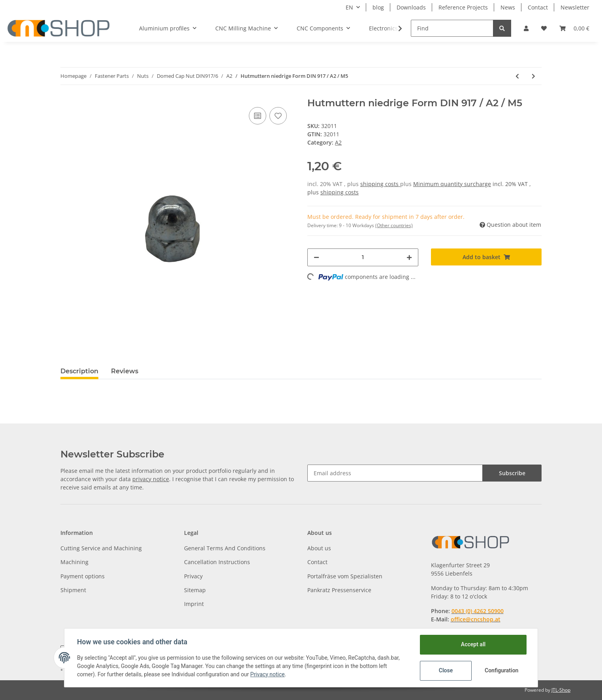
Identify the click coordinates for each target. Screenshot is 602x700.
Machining (74, 562)
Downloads (411, 7)
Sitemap (195, 590)
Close (446, 670)
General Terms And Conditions (225, 548)
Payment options (83, 576)
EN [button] (349, 7)
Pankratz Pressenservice (339, 590)
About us (319, 548)
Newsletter (575, 7)
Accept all (473, 644)
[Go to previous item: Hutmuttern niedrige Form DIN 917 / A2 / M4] (517, 76)
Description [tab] (79, 371)
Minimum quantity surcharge (452, 184)
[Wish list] (544, 28)
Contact (538, 7)
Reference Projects (463, 7)
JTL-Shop (561, 690)
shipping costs (380, 184)
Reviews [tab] (125, 371)
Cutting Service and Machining (101, 548)
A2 (338, 142)
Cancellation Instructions (217, 562)
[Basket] (574, 28)
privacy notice (151, 479)
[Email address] (395, 473)
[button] (526, 28)
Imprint (194, 604)
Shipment (73, 590)
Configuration (501, 670)
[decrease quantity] (316, 257)
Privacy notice (268, 674)
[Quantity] (363, 257)
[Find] (452, 28)
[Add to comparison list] (258, 116)
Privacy (193, 576)
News (508, 7)
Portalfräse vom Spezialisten (345, 576)
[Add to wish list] (278, 116)
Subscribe (512, 473)
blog (378, 7)
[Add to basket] (486, 257)
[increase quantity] (409, 257)
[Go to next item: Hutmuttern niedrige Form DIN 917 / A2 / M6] (533, 76)
